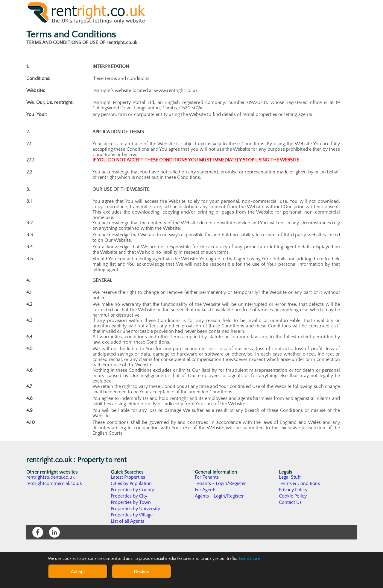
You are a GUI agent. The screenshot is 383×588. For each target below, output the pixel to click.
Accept (78, 571)
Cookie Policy (293, 496)
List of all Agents (128, 521)
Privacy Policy (293, 490)
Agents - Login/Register (220, 496)
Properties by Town (131, 502)
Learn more (250, 559)
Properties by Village (132, 515)
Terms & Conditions (300, 483)
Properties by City (129, 496)
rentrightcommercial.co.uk (54, 483)
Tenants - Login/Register (221, 483)
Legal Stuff (290, 477)
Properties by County (133, 490)
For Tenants (207, 477)
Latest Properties (128, 477)
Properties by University (136, 509)
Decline (141, 571)
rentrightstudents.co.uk (51, 477)
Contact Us (290, 502)
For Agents (206, 490)
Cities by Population (132, 483)
